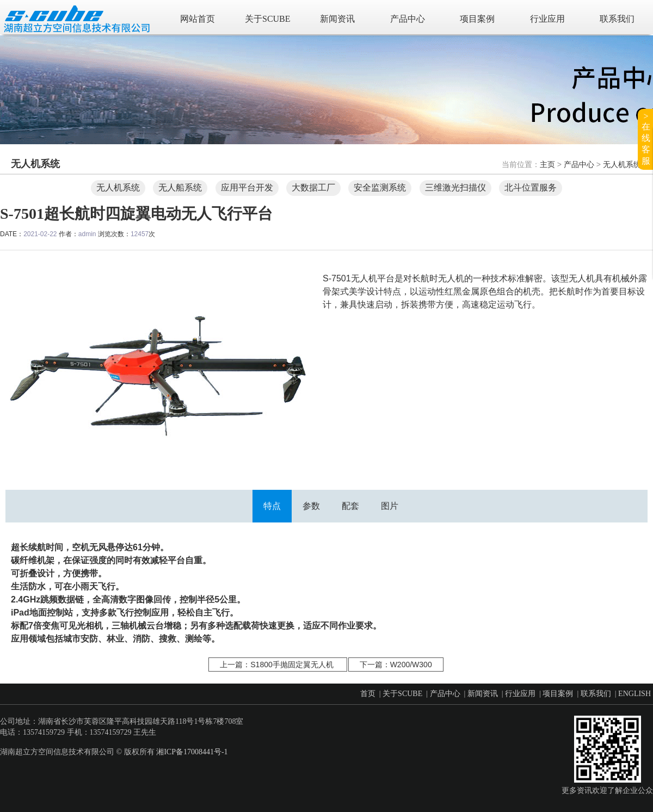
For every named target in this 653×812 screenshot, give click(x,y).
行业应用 (547, 19)
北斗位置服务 (531, 187)
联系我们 (617, 19)
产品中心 (408, 19)
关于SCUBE (268, 19)
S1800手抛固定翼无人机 (292, 665)
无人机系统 (622, 164)
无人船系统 (180, 187)
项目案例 (477, 19)
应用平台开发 (247, 187)
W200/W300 (411, 665)
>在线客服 (646, 139)
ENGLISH (634, 694)
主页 (547, 164)
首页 (368, 694)
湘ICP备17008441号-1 (192, 752)
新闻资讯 (337, 19)
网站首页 (198, 19)
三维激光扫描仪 (455, 187)
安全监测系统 (380, 187)
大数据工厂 (313, 187)
